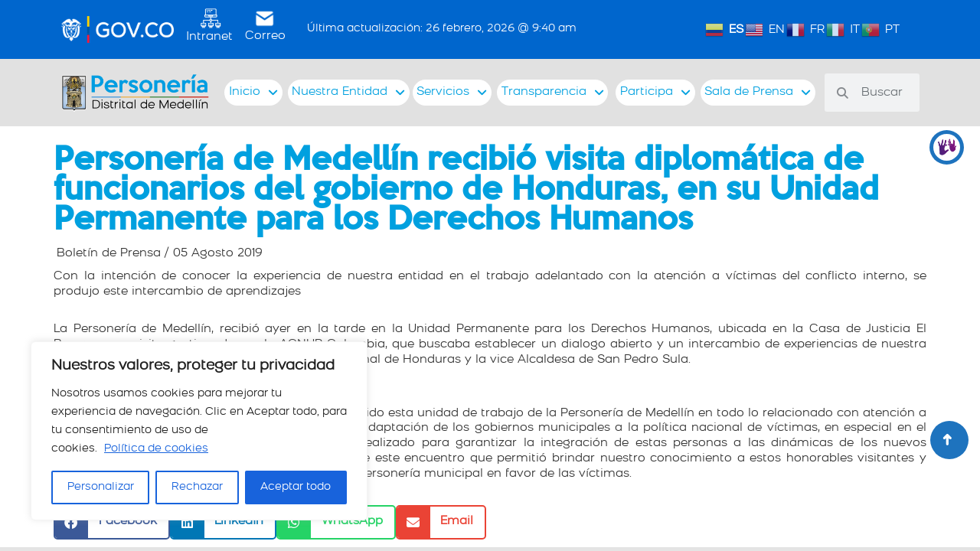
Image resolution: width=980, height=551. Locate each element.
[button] (112, 522)
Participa (655, 93)
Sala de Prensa (758, 93)
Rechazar (197, 487)
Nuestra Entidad (348, 93)
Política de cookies (156, 449)
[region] (199, 431)
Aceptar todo (296, 487)
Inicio (253, 93)
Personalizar (101, 487)
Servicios (452, 93)
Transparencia (553, 93)
